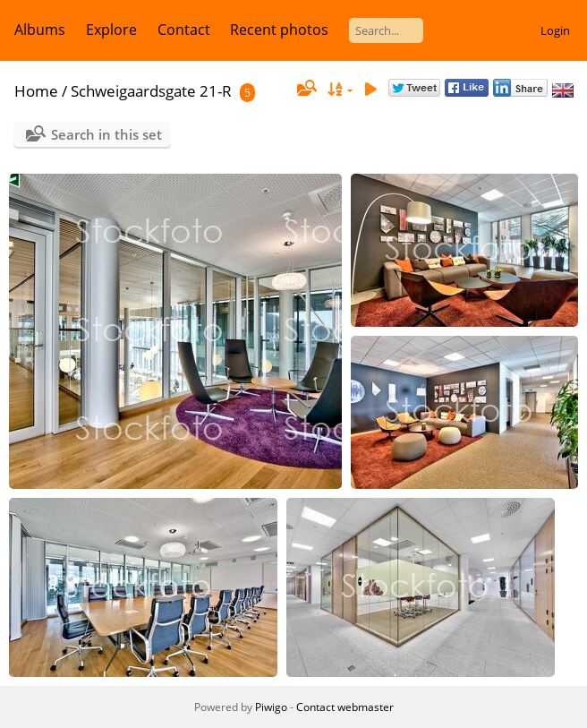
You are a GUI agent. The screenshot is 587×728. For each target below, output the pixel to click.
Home (36, 91)
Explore (111, 30)
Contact (184, 30)
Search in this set (106, 134)
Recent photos (279, 30)
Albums (40, 30)
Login (555, 30)
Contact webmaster (345, 707)
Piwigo (271, 707)
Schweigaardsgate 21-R (151, 91)
